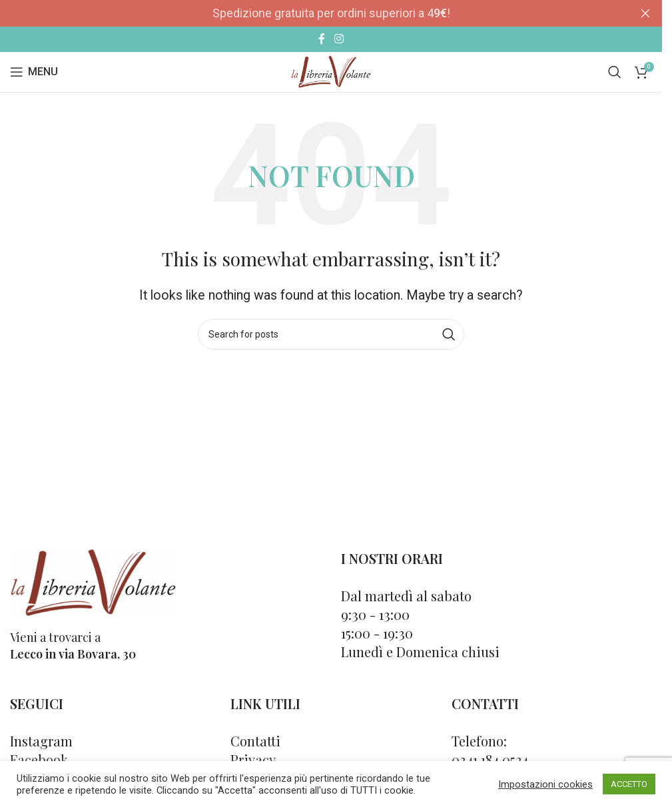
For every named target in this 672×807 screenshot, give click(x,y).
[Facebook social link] (322, 39)
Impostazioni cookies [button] (545, 784)
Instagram (41, 741)
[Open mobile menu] (34, 72)
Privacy (253, 759)
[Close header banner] (645, 13)
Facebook (39, 759)
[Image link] (93, 582)
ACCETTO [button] (629, 784)
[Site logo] (331, 71)
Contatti (255, 741)
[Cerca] (615, 72)
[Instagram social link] (339, 39)
